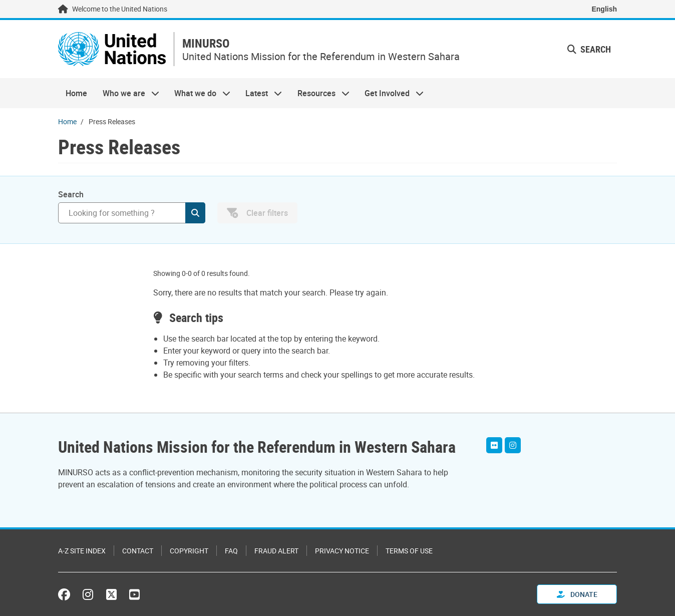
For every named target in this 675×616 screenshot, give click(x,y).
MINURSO (206, 43)
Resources (320, 93)
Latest (260, 93)
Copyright (189, 551)
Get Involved (390, 93)
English (604, 9)
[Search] (132, 213)
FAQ (231, 551)
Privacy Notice (342, 551)
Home (76, 93)
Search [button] (589, 49)
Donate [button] (577, 594)
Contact (138, 551)
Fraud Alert (276, 551)
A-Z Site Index (82, 551)
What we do (199, 93)
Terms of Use (409, 551)
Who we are (127, 93)
